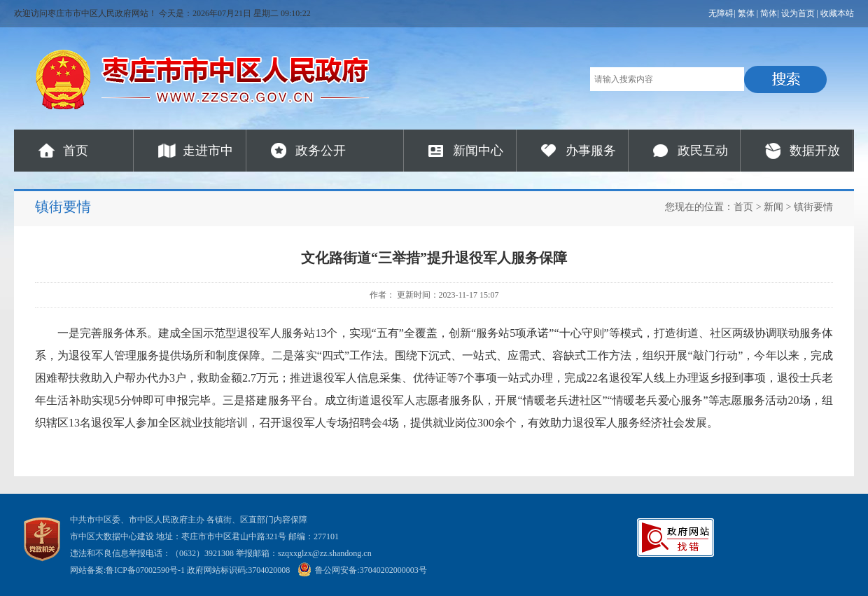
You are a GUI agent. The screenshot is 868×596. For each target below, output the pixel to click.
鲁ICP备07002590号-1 (145, 570)
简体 (769, 13)
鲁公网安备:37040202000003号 (362, 570)
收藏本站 (837, 13)
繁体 (746, 13)
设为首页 (798, 13)
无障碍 (721, 13)
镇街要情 (813, 207)
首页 (76, 151)
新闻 (773, 207)
